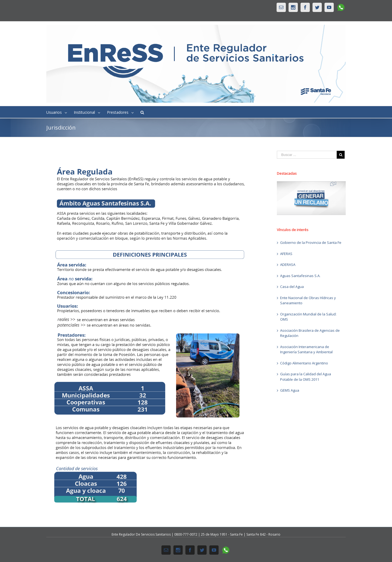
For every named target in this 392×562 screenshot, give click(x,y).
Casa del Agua (292, 287)
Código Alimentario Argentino (304, 363)
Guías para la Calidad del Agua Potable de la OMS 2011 (306, 377)
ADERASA (288, 265)
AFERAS (286, 254)
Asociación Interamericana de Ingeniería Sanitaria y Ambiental (306, 349)
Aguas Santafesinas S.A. (300, 276)
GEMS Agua (290, 390)
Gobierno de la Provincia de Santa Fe (311, 242)
